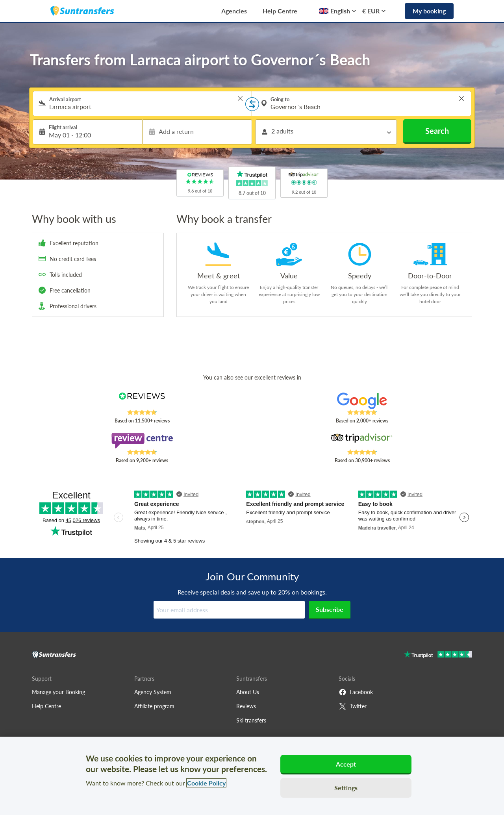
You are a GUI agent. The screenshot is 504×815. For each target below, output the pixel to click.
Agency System (153, 692)
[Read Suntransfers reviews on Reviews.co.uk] (142, 401)
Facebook (356, 692)
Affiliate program (154, 706)
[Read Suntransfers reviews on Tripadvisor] (362, 441)
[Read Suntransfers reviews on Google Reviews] (362, 401)
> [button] (240, 98)
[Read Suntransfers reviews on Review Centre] (142, 441)
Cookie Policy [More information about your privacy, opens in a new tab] (206, 783)
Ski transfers (251, 720)
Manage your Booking (58, 692)
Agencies (234, 11)
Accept (346, 764)
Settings (346, 788)
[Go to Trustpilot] (438, 655)
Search (437, 131)
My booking (429, 11)
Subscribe (330, 609)
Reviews (246, 706)
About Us (248, 692)
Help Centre (280, 11)
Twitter (353, 706)
